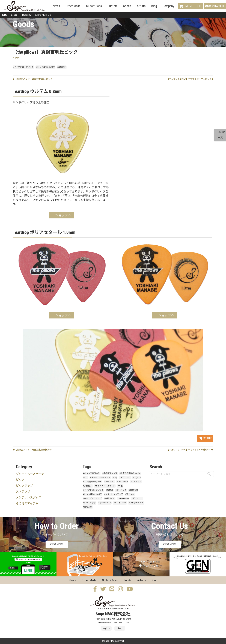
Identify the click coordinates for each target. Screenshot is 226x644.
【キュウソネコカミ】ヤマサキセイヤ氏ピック (190, 79)
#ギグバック (125, 478)
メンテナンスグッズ (29, 497)
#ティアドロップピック (23, 67)
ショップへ (63, 215)
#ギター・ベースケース (100, 478)
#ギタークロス (105, 503)
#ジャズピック (89, 503)
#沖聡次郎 (88, 507)
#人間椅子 (88, 486)
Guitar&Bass (94, 6)
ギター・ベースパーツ (30, 474)
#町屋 (120, 486)
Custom (112, 6)
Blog (154, 6)
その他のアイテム (27, 503)
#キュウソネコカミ (91, 473)
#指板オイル (110, 499)
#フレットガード (136, 503)
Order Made (73, 6)
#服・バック (121, 490)
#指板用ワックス (110, 473)
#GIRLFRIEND (122, 482)
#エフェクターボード (92, 482)
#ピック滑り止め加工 (45, 67)
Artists (141, 6)
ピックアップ (24, 486)
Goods (127, 6)
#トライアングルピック (105, 486)
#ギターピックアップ (114, 494)
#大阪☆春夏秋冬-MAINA (130, 473)
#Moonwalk (109, 482)
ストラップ (23, 492)
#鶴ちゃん (130, 494)
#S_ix (85, 478)
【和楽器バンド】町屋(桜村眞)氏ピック (32, 79)
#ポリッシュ (137, 499)
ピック (16, 58)
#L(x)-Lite (137, 478)
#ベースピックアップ (92, 499)
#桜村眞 (110, 490)
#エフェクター (120, 503)
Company (168, 6)
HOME (4, 15)
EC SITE (205, 438)
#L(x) (115, 478)
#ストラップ (136, 482)
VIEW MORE (57, 544)
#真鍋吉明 (62, 67)
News (56, 6)
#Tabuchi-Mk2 (123, 499)
